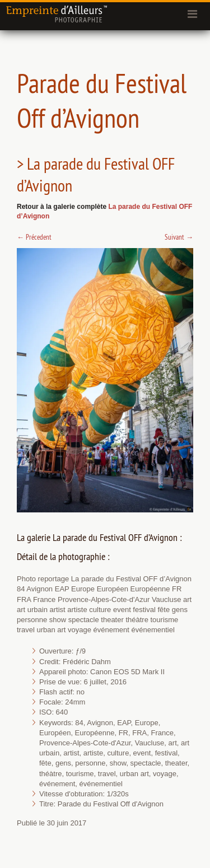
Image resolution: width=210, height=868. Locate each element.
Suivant (179, 237)
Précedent (34, 237)
